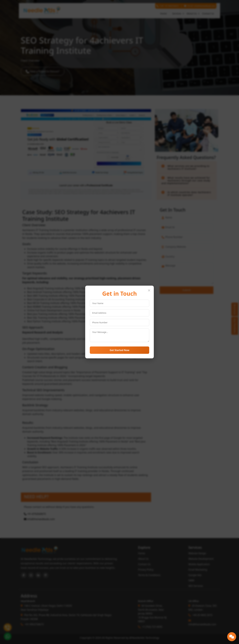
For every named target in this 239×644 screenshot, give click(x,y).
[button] (232, 637)
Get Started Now (120, 350)
